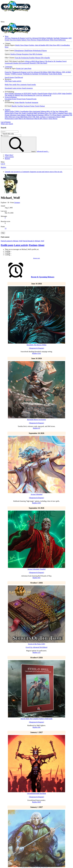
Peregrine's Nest (27, 54)
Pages (10, 81)
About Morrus (53, 119)
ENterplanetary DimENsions (24, 51)
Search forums (9, 77)
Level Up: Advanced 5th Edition (36, 38)
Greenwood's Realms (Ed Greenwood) (17, 63)
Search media (31, 85)
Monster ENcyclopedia (43, 58)
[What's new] (5, 124)
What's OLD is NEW (55, 94)
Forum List (20, 68)
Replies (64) (37, 727)
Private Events (21, 99)
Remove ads (36, 258)
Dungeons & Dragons (18, 38)
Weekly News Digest (22, 45)
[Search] (11, 124)
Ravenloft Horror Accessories (36, 420)
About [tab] (41, 245)
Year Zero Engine (15, 40)
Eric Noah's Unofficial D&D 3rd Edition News (34, 113)
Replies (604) (37, 802)
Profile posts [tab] (7, 245)
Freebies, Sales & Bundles (37, 45)
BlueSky (22, 102)
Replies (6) (37, 428)
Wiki (6, 81)
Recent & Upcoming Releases (43, 277)
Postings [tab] (33, 245)
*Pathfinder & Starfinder (30, 74)
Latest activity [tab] (21, 245)
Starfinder (57, 38)
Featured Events (31, 99)
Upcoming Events (10, 99)
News (7, 36)
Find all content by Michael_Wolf (12, 241)
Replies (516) (37, 353)
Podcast (42, 106)
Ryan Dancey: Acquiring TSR (63, 115)
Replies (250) (37, 503)
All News (8, 38)
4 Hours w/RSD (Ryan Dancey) (35, 61)
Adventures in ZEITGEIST (23, 94)
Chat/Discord (19, 77)
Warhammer (64, 38)
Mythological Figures (40, 51)
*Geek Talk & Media (55, 74)
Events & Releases (11, 97)
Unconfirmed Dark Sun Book (37, 793)
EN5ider (11, 94)
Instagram (35, 102)
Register (7, 159)
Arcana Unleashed (36, 494)
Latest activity (17, 81)
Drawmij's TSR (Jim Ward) (38, 63)
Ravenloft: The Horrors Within (36, 345)
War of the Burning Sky (28, 95)
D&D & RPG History (41, 119)
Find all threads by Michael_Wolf (33, 241)
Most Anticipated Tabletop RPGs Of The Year (44, 111)
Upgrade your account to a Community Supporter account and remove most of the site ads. (34, 172)
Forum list (8, 72)
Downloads (8, 88)
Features (7, 110)
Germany (17, 203)
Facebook (28, 102)
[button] (3, 22)
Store (6, 94)
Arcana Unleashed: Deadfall (36, 569)
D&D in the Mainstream (26, 119)
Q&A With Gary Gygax (12, 117)
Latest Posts (28, 68)
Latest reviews (17, 88)
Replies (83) (37, 578)
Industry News (26, 40)
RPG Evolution (37, 54)
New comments (22, 85)
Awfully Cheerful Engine (40, 94)
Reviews (34, 40)
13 (6, 228)
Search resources (27, 88)
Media (7, 85)
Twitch (37, 106)
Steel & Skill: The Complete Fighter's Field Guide (36, 719)
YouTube (20, 106)
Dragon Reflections (43, 40)
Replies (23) (37, 652)
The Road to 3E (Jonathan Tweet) (56, 61)
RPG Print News (51, 45)
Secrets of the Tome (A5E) (37, 644)
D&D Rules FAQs (26, 117)
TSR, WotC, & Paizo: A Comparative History (47, 117)
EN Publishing (43, 74)
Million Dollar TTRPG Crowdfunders (17, 111)
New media (13, 85)
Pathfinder (50, 38)
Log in (3, 164)
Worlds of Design (16, 54)
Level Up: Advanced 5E (44, 95)
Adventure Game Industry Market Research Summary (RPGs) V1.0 (31, 115)
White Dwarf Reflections (58, 40)
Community (9, 67)
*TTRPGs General (16, 74)
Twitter (17, 102)
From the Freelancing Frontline (25, 58)
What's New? (9, 155)
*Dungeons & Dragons (19, 72)
